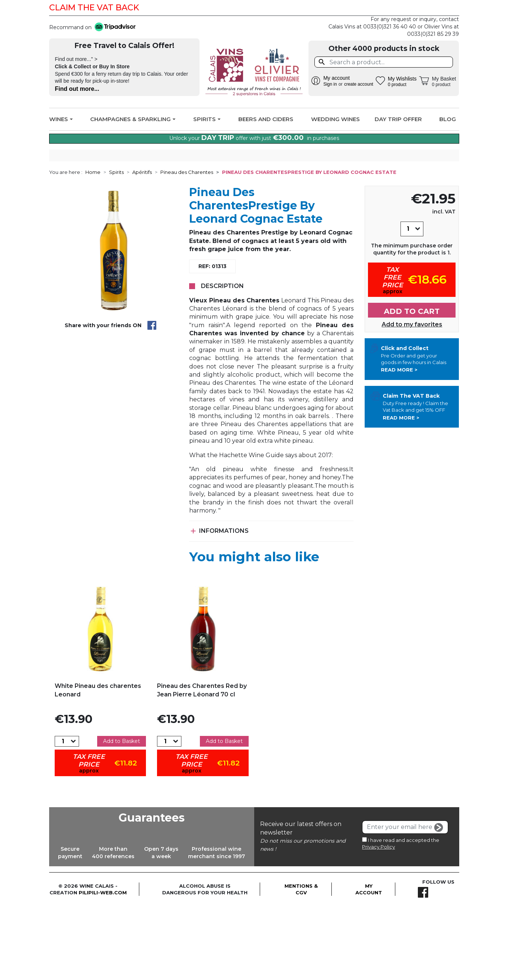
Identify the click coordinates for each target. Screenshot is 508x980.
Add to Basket (122, 815)
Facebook (449, 8)
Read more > (399, 444)
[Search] (384, 62)
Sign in (330, 84)
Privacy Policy (379, 921)
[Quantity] (408, 303)
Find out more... (77, 89)
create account (359, 84)
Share (152, 400)
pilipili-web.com (103, 967)
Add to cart (412, 386)
